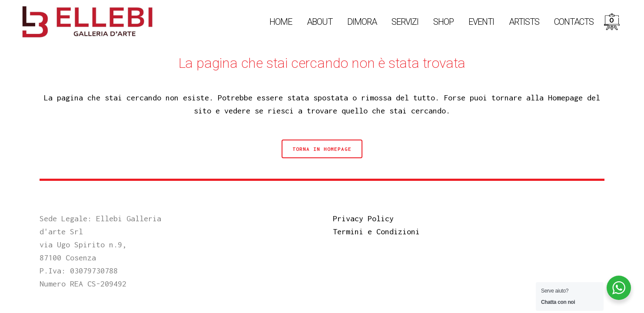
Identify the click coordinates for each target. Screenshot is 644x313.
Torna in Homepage (322, 149)
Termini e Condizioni (376, 231)
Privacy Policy (363, 218)
